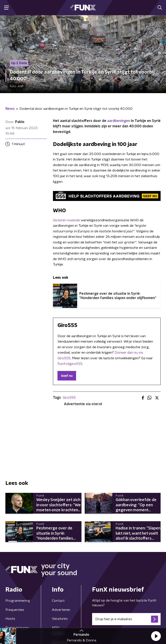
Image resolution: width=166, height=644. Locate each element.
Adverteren (61, 610)
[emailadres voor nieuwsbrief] (126, 619)
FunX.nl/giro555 (70, 364)
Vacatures (60, 619)
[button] (156, 636)
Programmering (18, 601)
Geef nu (67, 376)
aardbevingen (119, 121)
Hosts (10, 619)
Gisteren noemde (66, 220)
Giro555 (69, 398)
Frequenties (15, 610)
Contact (58, 601)
